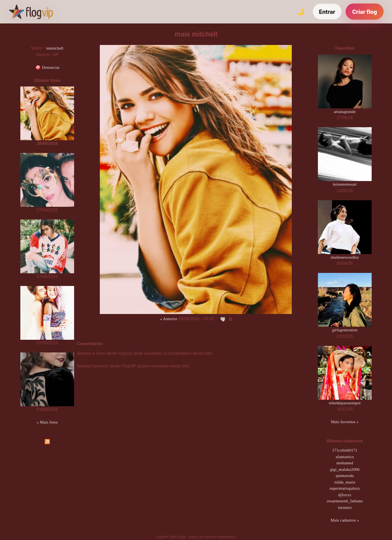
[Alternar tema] (301, 12)
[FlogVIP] (31, 12)
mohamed (345, 463)
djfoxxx (345, 495)
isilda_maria (345, 482)
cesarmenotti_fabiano (345, 501)
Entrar (327, 12)
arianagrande (345, 111)
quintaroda (345, 475)
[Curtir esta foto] (223, 319)
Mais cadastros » (345, 520)
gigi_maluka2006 (345, 469)
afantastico (345, 457)
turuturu (345, 507)
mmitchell (55, 48)
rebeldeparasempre (345, 403)
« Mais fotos (47, 422)
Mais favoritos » (345, 422)
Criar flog (365, 12)
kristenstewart (345, 184)
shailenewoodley (345, 257)
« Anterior (169, 319)
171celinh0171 (345, 450)
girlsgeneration (345, 330)
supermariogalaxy (345, 488)
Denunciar (47, 67)
